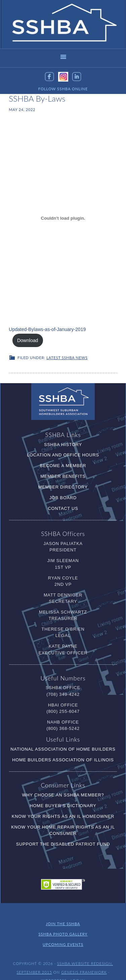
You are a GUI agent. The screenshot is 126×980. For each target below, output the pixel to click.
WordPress (54, 969)
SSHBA (63, 24)
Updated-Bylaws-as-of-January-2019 (44, 331)
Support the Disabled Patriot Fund (63, 834)
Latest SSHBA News (67, 348)
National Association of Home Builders (63, 739)
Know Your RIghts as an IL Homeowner (63, 806)
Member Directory (63, 477)
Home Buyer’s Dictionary (63, 796)
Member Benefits (63, 466)
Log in (78, 969)
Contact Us (63, 498)
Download (96, 331)
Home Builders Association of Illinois (63, 750)
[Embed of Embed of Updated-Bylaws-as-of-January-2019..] (63, 218)
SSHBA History (63, 434)
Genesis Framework (84, 961)
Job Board (63, 488)
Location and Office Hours (63, 445)
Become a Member (63, 456)
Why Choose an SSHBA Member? (63, 785)
